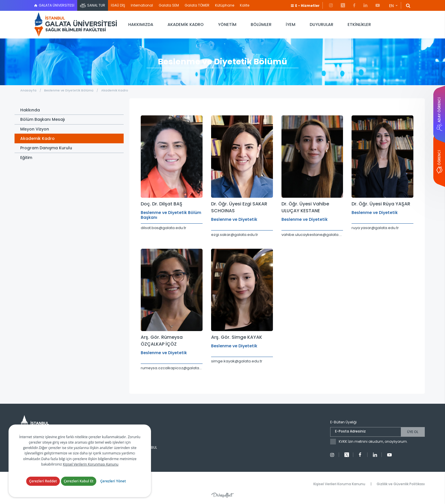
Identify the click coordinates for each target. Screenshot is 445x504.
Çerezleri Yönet (113, 481)
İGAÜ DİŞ (118, 5)
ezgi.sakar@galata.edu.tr (235, 235)
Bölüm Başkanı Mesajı (43, 119)
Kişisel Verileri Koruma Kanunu (339, 484)
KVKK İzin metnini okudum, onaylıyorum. (373, 441)
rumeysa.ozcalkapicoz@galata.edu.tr (172, 368)
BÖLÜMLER (261, 25)
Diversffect (222, 495)
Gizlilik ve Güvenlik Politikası (401, 484)
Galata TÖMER (197, 5)
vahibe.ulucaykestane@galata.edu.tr (312, 235)
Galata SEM (169, 5)
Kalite (245, 5)
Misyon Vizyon (35, 129)
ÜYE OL (413, 432)
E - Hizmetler (307, 6)
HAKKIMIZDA (141, 25)
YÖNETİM (227, 25)
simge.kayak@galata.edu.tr (237, 361)
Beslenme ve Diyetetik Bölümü (69, 90)
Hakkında (30, 110)
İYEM (291, 25)
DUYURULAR (321, 25)
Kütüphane (225, 5)
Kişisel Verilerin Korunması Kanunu (91, 464)
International (142, 5)
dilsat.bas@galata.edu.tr (164, 228)
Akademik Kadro (115, 90)
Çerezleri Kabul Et (79, 481)
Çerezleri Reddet (43, 481)
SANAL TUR (96, 5)
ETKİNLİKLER (359, 25)
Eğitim (26, 158)
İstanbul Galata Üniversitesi (75, 25)
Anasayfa (28, 90)
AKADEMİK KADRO (186, 25)
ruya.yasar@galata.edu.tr (375, 228)
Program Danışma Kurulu (46, 148)
